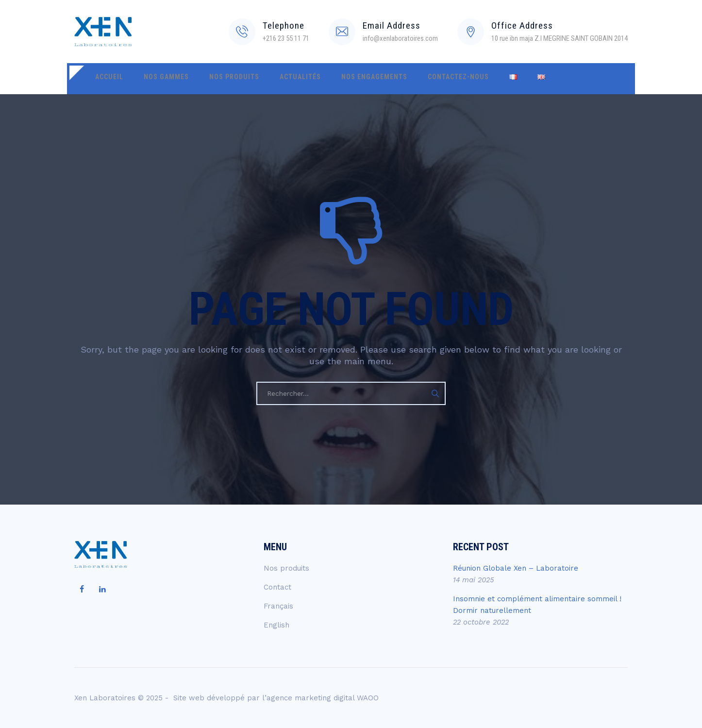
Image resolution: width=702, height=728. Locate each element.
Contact (277, 587)
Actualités (278, 79)
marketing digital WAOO (337, 698)
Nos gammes (157, 79)
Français (278, 606)
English (276, 625)
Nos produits (219, 79)
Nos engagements (346, 79)
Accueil (106, 79)
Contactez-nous (424, 79)
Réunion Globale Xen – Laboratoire (516, 568)
